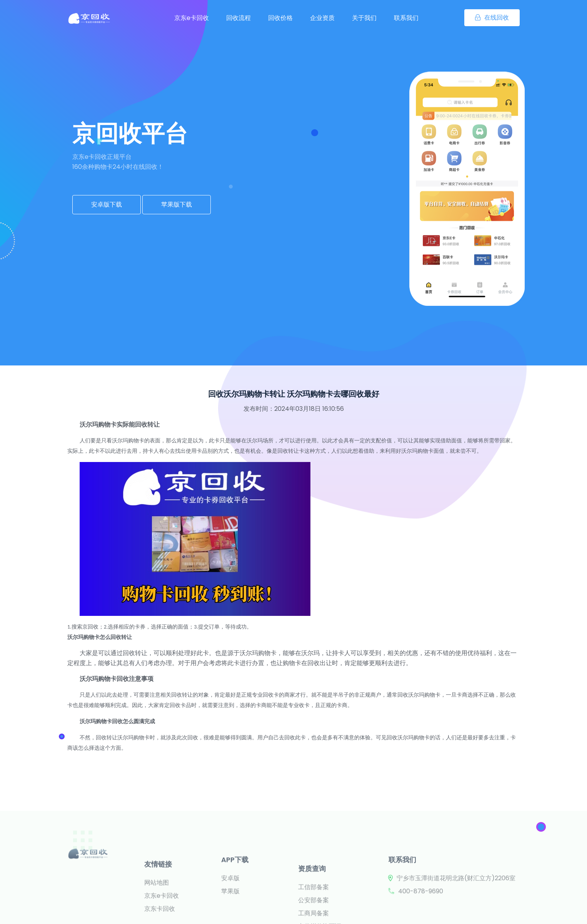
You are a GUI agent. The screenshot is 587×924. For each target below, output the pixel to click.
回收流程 (238, 18)
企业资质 (322, 18)
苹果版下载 (177, 204)
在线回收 (492, 18)
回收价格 (280, 18)
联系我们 (406, 18)
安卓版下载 (107, 204)
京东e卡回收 (192, 18)
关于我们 (364, 18)
